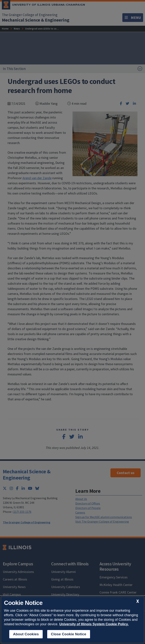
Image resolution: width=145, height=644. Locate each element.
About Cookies (26, 634)
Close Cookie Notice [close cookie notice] (69, 634)
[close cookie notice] (138, 601)
